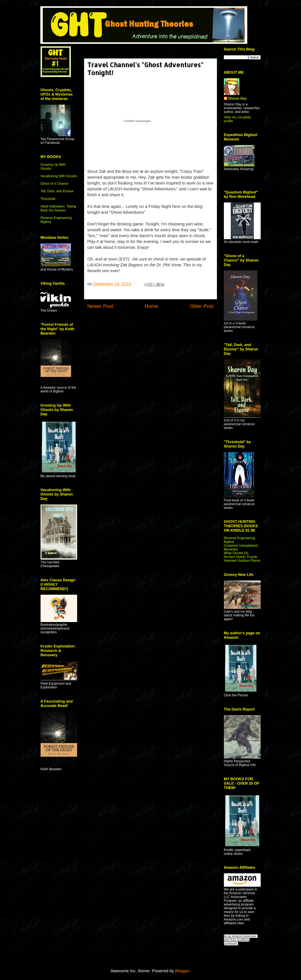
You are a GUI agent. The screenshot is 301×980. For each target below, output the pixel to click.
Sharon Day (237, 98)
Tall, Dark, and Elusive (57, 191)
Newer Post (100, 306)
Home (152, 306)
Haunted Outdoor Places (242, 561)
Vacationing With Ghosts (59, 176)
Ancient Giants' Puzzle (241, 557)
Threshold (48, 199)
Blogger (182, 971)
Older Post (202, 306)
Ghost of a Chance (54, 184)
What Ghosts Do (236, 553)
